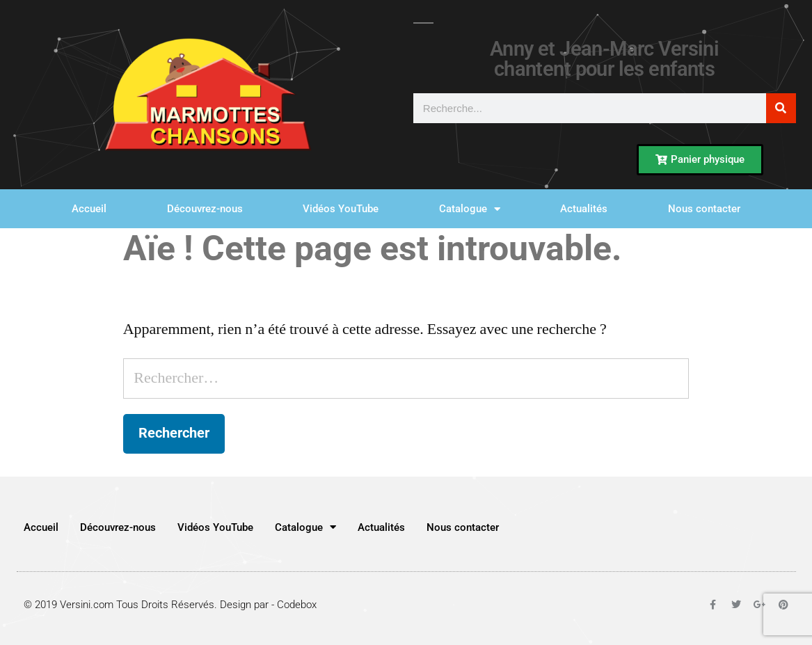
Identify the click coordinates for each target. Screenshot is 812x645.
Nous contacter (704, 209)
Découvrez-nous (205, 209)
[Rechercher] (781, 108)
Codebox (297, 605)
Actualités (584, 209)
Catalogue (470, 209)
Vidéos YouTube (341, 209)
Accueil (89, 209)
